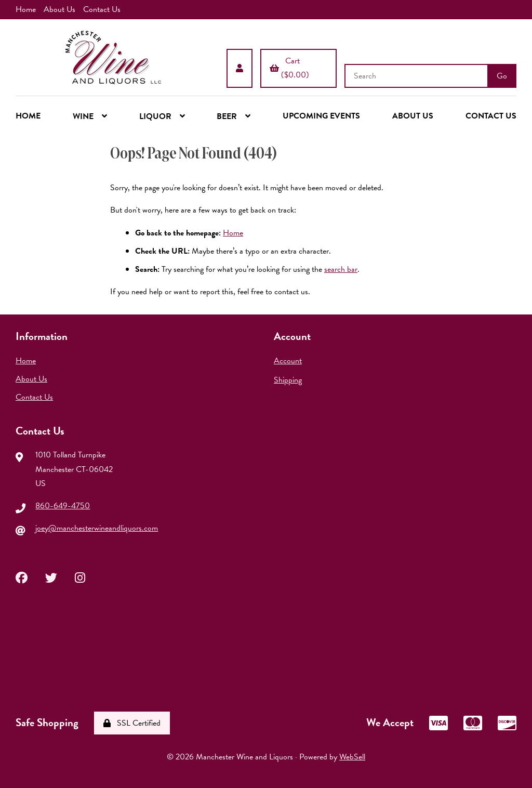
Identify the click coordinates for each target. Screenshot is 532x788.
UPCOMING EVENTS (321, 116)
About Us (59, 9)
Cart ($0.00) (289, 68)
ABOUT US (413, 116)
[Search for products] (417, 76)
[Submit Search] (502, 76)
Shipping (288, 380)
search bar (341, 269)
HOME (28, 116)
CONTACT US (491, 116)
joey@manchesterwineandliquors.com (97, 528)
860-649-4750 (63, 506)
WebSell (352, 757)
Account (288, 361)
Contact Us (102, 9)
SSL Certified (132, 723)
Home (26, 9)
